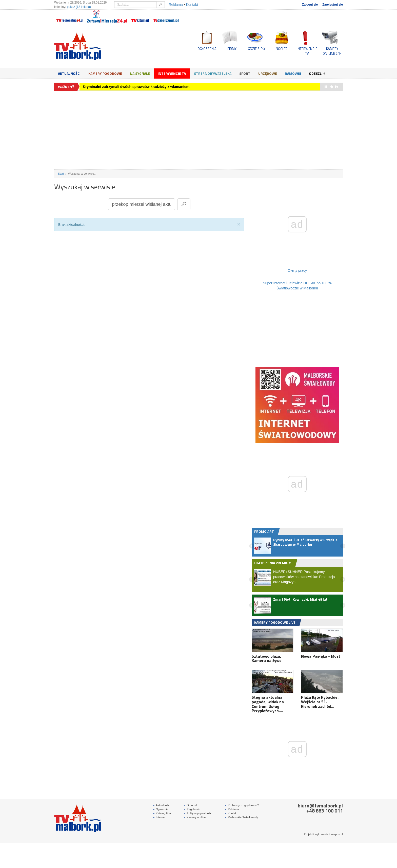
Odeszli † (317, 73)
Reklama (176, 5)
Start (61, 174)
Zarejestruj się (333, 5)
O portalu (191, 805)
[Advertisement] (198, 130)
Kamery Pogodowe (105, 73)
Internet (159, 817)
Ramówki (293, 73)
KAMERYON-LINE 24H (332, 51)
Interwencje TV (172, 73)
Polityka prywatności (198, 813)
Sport (245, 73)
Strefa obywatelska (213, 73)
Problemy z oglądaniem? (242, 805)
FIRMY (232, 49)
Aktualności (69, 73)
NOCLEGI (282, 49)
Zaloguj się (310, 5)
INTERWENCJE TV (307, 51)
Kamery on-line (195, 817)
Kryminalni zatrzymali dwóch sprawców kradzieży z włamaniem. (137, 87)
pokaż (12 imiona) (79, 7)
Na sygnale (140, 73)
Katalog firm (162, 813)
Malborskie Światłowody (241, 817)
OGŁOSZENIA (207, 49)
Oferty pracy (297, 270)
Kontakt (192, 5)
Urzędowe (268, 73)
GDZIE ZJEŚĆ (257, 49)
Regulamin (192, 809)
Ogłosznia (161, 809)
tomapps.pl (336, 834)
